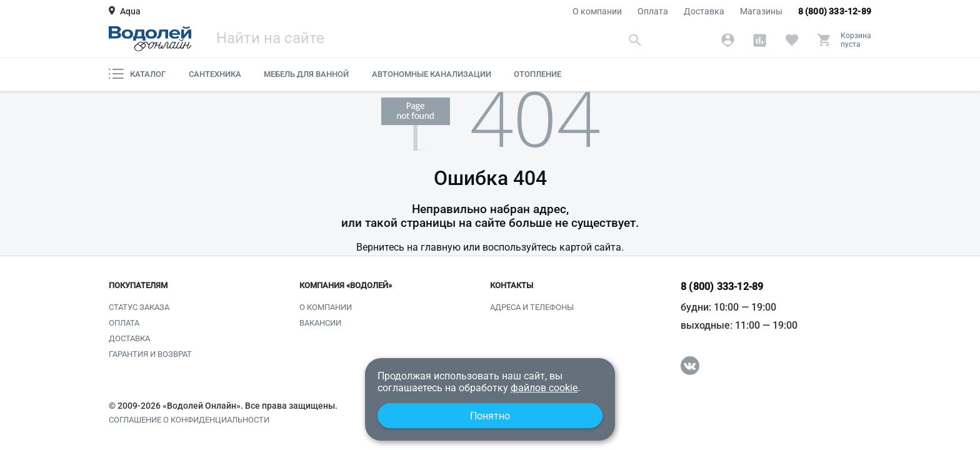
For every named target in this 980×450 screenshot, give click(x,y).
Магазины (761, 11)
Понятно (490, 416)
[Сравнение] (760, 40)
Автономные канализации (432, 74)
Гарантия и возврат (150, 354)
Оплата (653, 11)
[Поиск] (431, 40)
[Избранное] (792, 40)
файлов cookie (544, 388)
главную (441, 247)
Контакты (512, 286)
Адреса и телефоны (532, 307)
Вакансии (320, 323)
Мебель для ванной (306, 74)
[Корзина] (844, 40)
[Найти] (636, 40)
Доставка (704, 11)
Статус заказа (139, 307)
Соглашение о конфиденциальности (189, 420)
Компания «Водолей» (346, 286)
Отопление (537, 74)
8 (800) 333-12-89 (835, 11)
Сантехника (215, 74)
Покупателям (138, 286)
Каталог (137, 74)
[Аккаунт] (728, 40)
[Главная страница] (150, 39)
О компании (597, 11)
